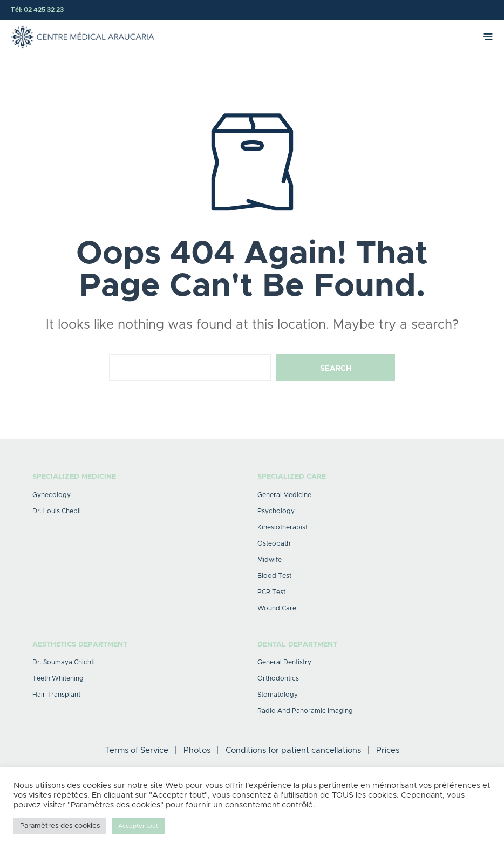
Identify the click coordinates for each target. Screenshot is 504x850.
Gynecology (52, 495)
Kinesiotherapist (282, 527)
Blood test (274, 576)
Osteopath (274, 543)
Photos (197, 750)
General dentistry (284, 662)
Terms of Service (137, 750)
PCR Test (271, 592)
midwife (270, 560)
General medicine (284, 495)
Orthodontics (278, 678)
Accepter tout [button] (138, 826)
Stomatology (278, 695)
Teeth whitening (58, 678)
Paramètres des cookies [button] (60, 826)
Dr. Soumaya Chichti (64, 662)
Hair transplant (56, 695)
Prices (388, 750)
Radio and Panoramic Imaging (305, 711)
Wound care (277, 608)
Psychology (276, 511)
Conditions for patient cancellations (293, 750)
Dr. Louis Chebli (57, 511)
